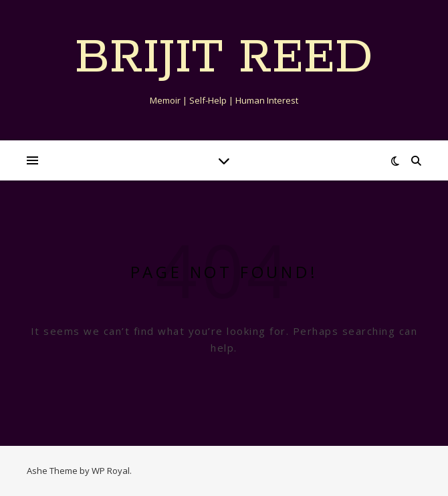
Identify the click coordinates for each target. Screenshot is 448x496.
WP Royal (111, 471)
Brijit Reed (224, 59)
